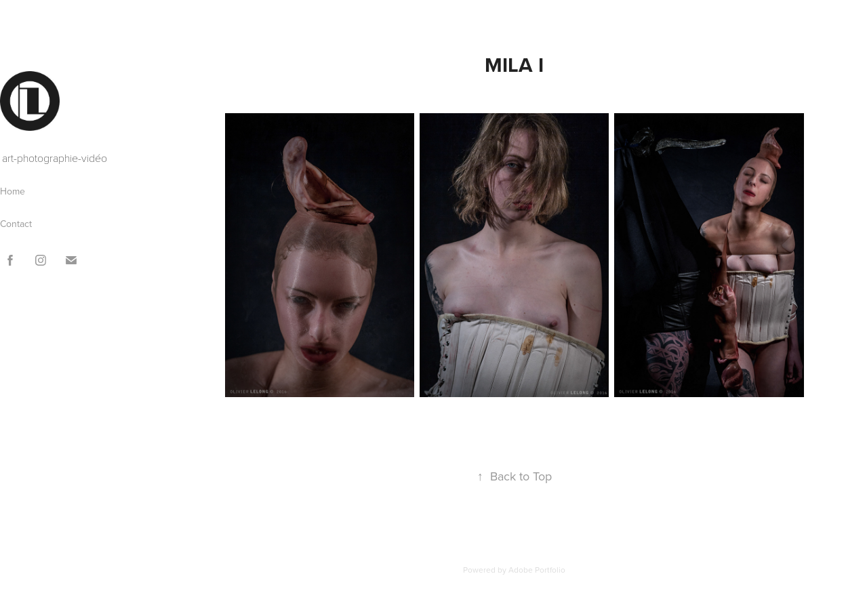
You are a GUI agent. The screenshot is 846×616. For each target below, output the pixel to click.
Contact (16, 224)
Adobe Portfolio (537, 570)
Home (13, 191)
